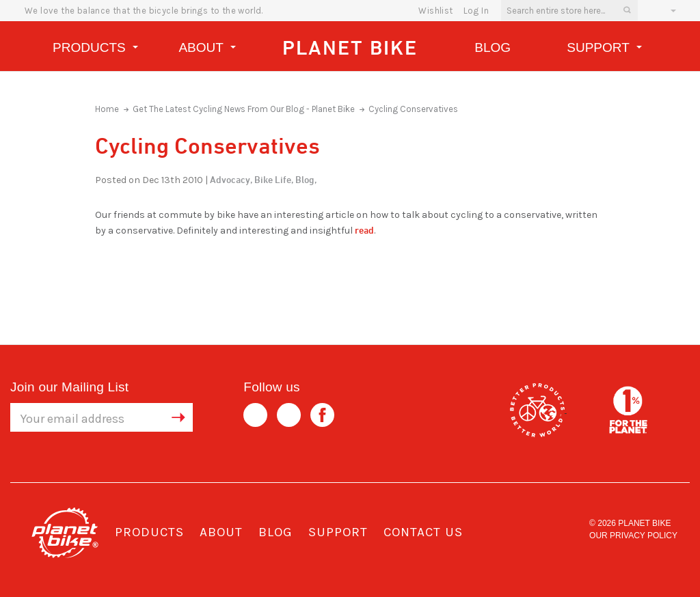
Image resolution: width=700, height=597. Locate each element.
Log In (476, 11)
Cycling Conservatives (413, 109)
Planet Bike (350, 47)
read (364, 230)
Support (604, 50)
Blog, (306, 179)
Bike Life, (274, 179)
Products (95, 50)
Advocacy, (231, 179)
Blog (493, 47)
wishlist (435, 11)
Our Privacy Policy (633, 536)
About (207, 50)
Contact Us (423, 532)
